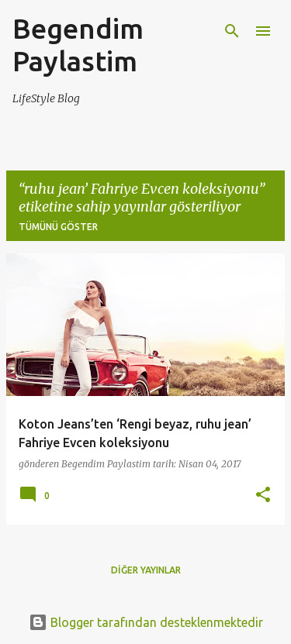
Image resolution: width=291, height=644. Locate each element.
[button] (263, 496)
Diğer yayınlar (146, 570)
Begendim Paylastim (78, 45)
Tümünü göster (58, 227)
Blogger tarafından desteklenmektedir (146, 622)
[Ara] (232, 31)
